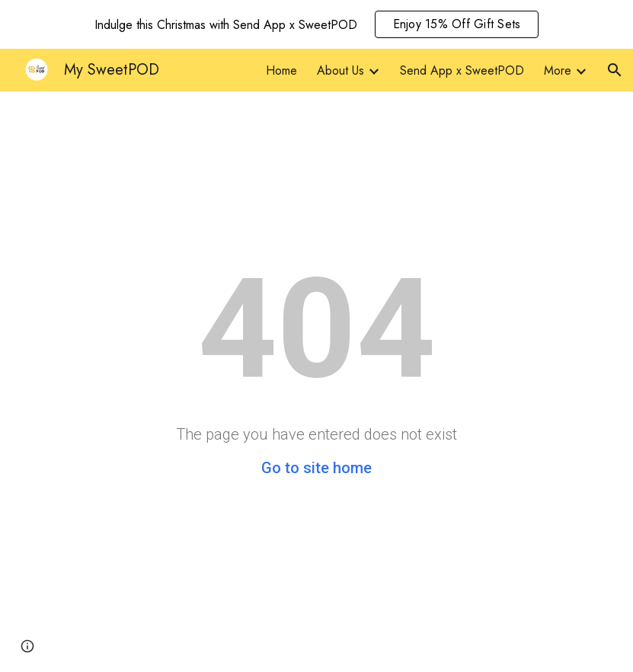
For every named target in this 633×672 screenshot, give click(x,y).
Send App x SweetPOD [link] (462, 70)
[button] (615, 70)
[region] (316, 24)
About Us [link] (340, 70)
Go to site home (316, 468)
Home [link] (281, 70)
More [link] (558, 70)
